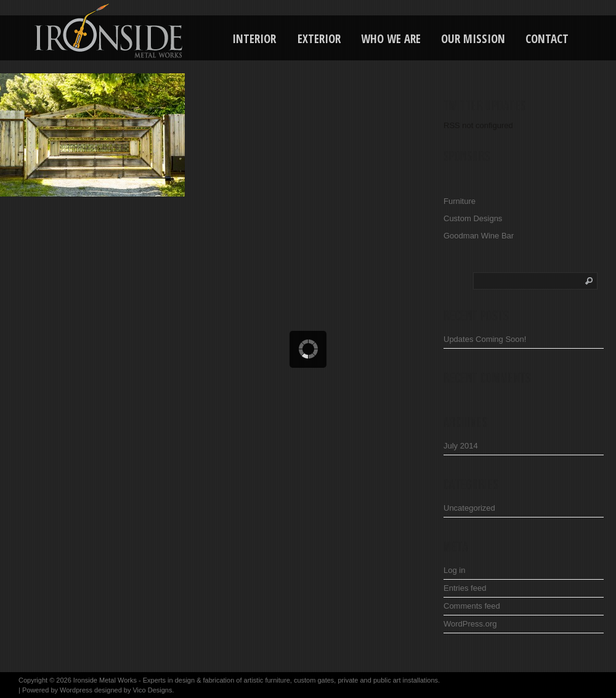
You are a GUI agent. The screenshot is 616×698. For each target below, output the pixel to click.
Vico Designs (152, 690)
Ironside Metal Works (105, 680)
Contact (547, 39)
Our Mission (473, 39)
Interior (254, 39)
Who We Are (391, 39)
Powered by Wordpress (57, 690)
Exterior (319, 39)
